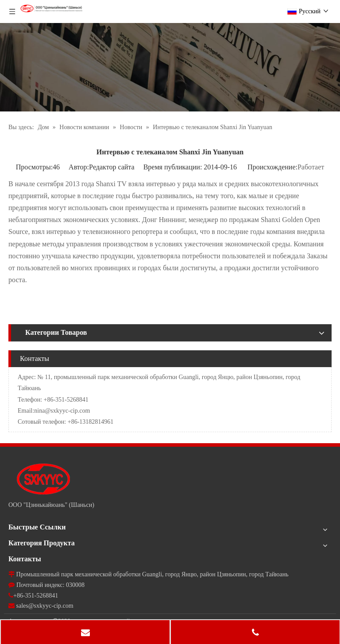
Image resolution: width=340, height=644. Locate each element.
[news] (170, 67)
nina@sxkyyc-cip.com (62, 411)
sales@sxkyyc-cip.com (45, 606)
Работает (311, 167)
